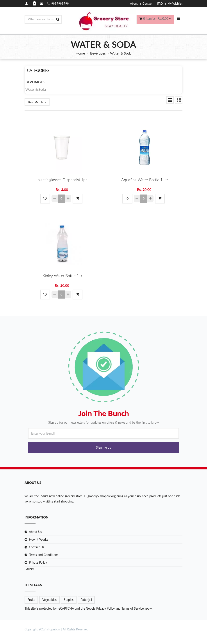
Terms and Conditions (44, 555)
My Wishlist (175, 4)
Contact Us (37, 547)
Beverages (98, 53)
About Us (35, 532)
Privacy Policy (105, 608)
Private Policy (38, 562)
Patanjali (86, 600)
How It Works (38, 539)
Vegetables (49, 600)
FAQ (160, 4)
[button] (103, 448)
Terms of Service (132, 608)
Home (80, 53)
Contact (147, 4)
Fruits (31, 600)
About (134, 4)
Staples (69, 600)
